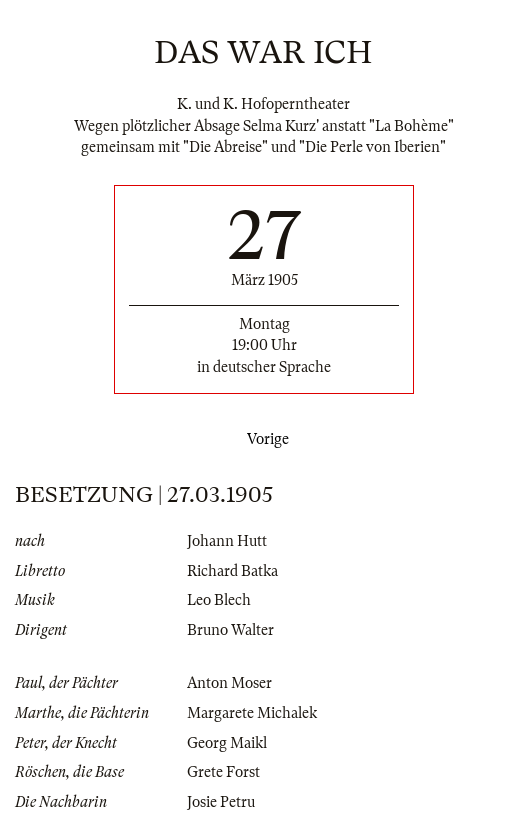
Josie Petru (221, 802)
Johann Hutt (227, 541)
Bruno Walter (230, 630)
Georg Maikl (227, 743)
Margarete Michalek (252, 713)
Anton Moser (229, 683)
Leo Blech (219, 600)
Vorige (264, 439)
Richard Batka (232, 571)
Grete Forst (223, 772)
